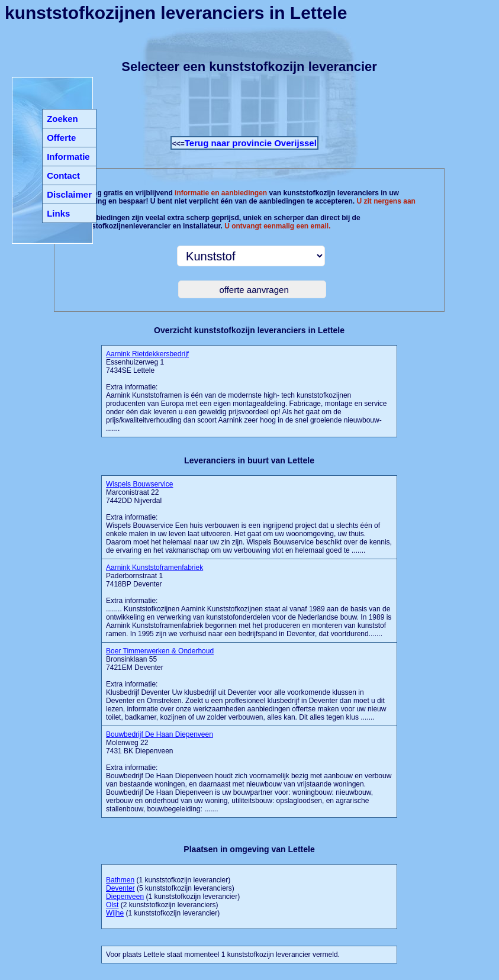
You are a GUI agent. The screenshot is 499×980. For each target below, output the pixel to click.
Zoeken (62, 119)
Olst (112, 905)
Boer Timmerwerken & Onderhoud (160, 651)
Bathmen (120, 880)
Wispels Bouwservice (139, 484)
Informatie (68, 157)
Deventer (120, 888)
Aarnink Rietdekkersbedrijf (147, 354)
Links (58, 213)
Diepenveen (125, 897)
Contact (63, 175)
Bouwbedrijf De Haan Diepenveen (160, 734)
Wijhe (115, 913)
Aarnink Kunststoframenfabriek (154, 568)
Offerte (61, 138)
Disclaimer (69, 194)
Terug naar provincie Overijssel (251, 143)
